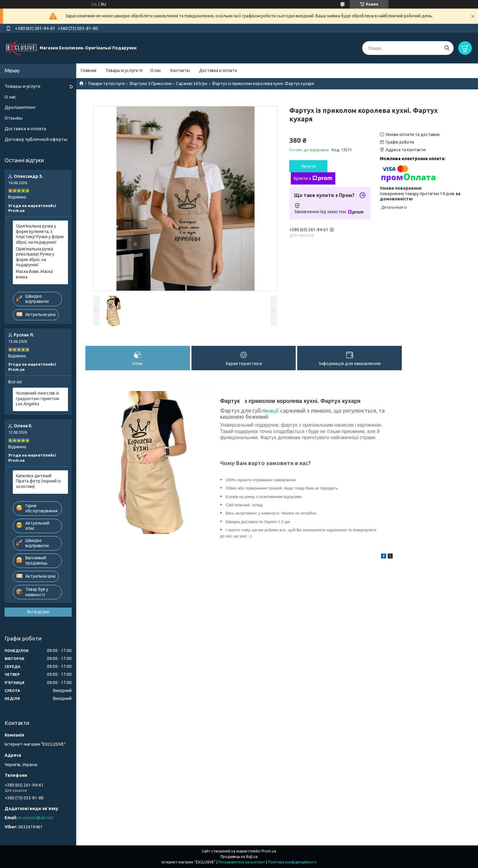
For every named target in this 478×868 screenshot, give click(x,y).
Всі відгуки (38, 612)
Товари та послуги (106, 84)
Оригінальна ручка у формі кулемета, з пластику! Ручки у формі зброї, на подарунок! (40, 234)
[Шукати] (447, 48)
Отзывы (14, 118)
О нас (156, 70)
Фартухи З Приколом (150, 84)
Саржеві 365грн (192, 84)
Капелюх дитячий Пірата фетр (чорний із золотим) (38, 481)
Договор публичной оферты (36, 139)
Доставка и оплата (218, 70)
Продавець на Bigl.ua (239, 857)
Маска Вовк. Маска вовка (34, 274)
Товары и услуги (122, 70)
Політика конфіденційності (292, 862)
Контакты (180, 70)
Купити (309, 166)
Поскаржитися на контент (242, 862)
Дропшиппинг (20, 107)
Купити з (313, 178)
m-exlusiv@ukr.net (36, 818)
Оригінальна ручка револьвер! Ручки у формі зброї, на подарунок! (35, 257)
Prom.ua (269, 851)
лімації (271, 411)
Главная (89, 70)
